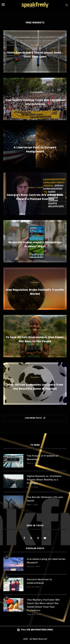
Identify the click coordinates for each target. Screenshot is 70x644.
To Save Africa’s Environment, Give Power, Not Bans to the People (35, 339)
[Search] (67, 5)
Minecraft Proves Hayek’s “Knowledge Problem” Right (35, 244)
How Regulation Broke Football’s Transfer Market (35, 292)
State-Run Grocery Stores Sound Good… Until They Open (35, 55)
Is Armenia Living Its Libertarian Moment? (46, 561)
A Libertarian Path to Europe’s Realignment (35, 150)
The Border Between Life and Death (45, 499)
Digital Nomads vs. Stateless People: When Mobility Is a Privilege (44, 480)
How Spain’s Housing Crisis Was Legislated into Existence (35, 102)
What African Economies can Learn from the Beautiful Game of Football (35, 387)
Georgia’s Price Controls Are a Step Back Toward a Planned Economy (35, 197)
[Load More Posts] (35, 418)
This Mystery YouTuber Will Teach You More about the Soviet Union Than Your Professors (43, 605)
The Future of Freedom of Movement (43, 458)
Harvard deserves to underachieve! (39, 581)
